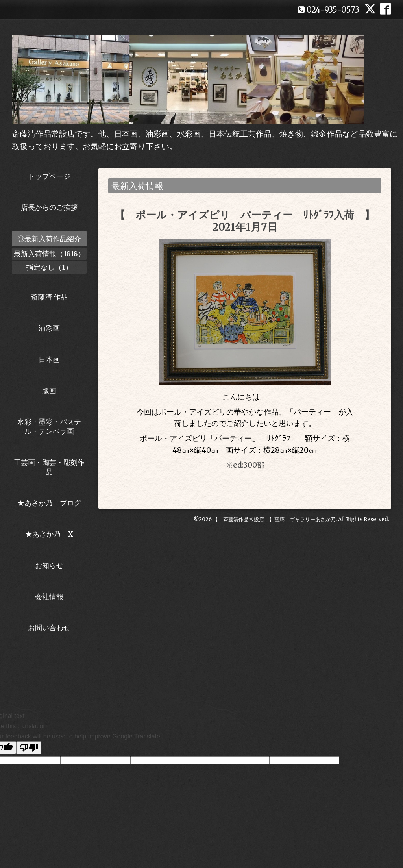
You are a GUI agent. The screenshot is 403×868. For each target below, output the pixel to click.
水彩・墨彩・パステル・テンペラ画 (49, 426)
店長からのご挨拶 (49, 207)
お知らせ (49, 565)
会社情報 (49, 597)
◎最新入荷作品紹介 (49, 239)
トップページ (49, 176)
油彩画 (49, 328)
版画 (49, 391)
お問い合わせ (49, 628)
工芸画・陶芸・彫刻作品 (49, 467)
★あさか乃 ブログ (52, 503)
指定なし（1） (49, 267)
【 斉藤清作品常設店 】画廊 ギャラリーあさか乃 (274, 519)
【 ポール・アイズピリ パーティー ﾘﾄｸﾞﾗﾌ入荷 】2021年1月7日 (245, 221)
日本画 (49, 360)
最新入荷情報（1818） (49, 254)
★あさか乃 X (49, 534)
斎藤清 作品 (49, 297)
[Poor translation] (29, 748)
